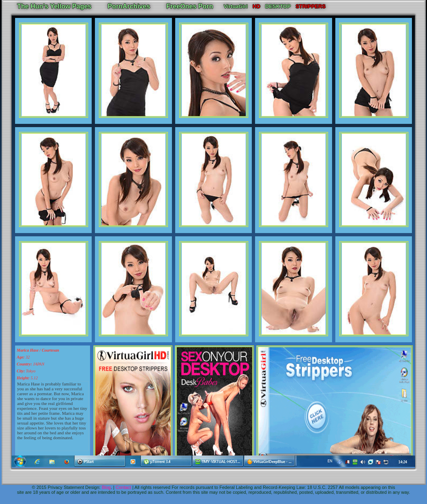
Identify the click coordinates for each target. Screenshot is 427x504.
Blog (106, 487)
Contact (123, 487)
